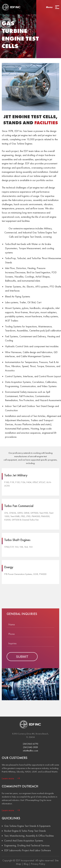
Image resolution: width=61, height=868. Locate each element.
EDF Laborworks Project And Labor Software (27, 850)
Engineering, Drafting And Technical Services (27, 845)
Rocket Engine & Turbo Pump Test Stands (25, 831)
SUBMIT (22, 657)
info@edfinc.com (30, 751)
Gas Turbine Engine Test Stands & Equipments (27, 826)
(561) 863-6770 (30, 744)
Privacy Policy (38, 864)
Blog (26, 864)
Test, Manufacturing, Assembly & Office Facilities (29, 836)
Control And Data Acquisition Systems (24, 841)
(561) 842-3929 (30, 747)
